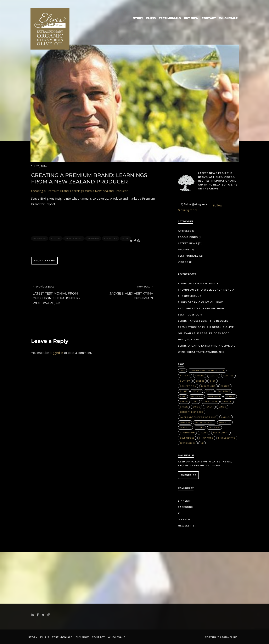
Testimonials (170, 18)
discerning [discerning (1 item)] (208, 386)
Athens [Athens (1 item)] (200, 376)
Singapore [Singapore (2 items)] (206, 438)
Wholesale (228, 18)
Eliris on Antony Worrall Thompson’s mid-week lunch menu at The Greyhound (207, 290)
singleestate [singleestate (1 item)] (227, 438)
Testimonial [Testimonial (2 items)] (188, 443)
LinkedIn (185, 501)
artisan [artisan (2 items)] (185, 376)
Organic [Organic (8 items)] (214, 428)
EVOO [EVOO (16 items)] (209, 391)
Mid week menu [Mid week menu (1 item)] (205, 422)
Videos (183, 262)
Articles (185, 231)
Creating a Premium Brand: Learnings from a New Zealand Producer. (80, 191)
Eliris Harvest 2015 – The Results (203, 321)
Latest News (188, 243)
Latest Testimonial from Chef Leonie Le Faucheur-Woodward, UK (56, 298)
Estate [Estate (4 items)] (197, 391)
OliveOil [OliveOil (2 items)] (185, 428)
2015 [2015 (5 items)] (182, 371)
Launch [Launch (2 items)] (226, 417)
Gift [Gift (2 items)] (195, 402)
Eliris (151, 18)
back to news (44, 261)
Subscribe (188, 475)
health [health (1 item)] (209, 407)
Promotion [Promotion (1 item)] (187, 433)
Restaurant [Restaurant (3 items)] (221, 433)
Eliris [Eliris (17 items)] (184, 391)
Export (56, 238)
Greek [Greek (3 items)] (184, 407)
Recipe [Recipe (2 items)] (204, 433)
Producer (111, 238)
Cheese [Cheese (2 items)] (200, 381)
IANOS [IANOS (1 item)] (222, 407)
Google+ (184, 519)
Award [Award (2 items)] (214, 376)
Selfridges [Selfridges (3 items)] (187, 438)
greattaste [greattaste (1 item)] (210, 402)
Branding (40, 238)
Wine (125, 238)
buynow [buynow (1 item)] (185, 381)
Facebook (185, 507)
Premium (93, 238)
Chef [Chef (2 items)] (212, 381)
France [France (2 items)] (230, 396)
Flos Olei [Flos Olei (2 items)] (197, 396)
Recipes (184, 250)
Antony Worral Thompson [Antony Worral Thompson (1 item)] (207, 371)
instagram (50, 615)
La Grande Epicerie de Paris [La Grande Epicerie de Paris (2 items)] (198, 417)
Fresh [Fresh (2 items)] (184, 402)
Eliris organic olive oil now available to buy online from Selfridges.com (201, 308)
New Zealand (74, 238)
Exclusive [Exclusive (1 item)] (224, 391)
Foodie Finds (188, 237)
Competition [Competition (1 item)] (188, 386)
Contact (209, 18)
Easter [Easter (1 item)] (225, 386)
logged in (57, 353)
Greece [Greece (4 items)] (227, 402)
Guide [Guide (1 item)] (196, 407)
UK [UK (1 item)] (202, 443)
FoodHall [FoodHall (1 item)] (214, 396)
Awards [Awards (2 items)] (228, 376)
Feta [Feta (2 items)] (183, 396)
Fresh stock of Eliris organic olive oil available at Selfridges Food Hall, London (206, 333)
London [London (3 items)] (185, 422)
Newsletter (187, 526)
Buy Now (191, 18)
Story (138, 18)
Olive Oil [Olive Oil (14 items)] (225, 422)
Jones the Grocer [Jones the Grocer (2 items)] (192, 412)
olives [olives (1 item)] (200, 428)
